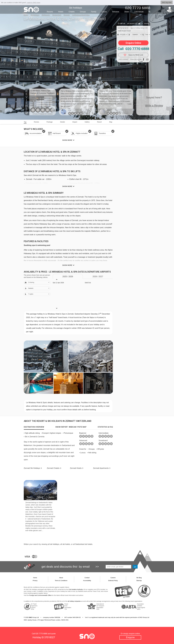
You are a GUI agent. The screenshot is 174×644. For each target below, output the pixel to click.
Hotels (61, 12)
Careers (113, 578)
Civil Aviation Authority (76, 589)
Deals (127, 12)
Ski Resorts (46, 15)
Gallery (87, 122)
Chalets (72, 12)
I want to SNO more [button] (33, 3)
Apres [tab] (51, 497)
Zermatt (67, 15)
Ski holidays (76, 8)
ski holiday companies (74, 601)
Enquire (130, 637)
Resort (99, 122)
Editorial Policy (113, 581)
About (61, 578)
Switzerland (57, 15)
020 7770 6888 (41, 634)
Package (49, 122)
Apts (101, 468)
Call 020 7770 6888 (133, 49)
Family (94, 12)
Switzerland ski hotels (84, 544)
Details (63, 122)
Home (26, 15)
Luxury (104, 12)
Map (111, 122)
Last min (139, 12)
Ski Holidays (35, 15)
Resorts (50, 12)
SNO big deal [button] (167, 2)
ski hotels (66, 544)
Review (37, 122)
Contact (87, 578)
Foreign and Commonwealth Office (40, 595)
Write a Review (154, 105)
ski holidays (55, 544)
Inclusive (116, 12)
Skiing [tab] (40, 497)
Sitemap (139, 581)
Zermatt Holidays (32, 468)
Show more (67, 186)
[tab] (34, 427)
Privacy (35, 581)
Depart (75, 122)
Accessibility (87, 581)
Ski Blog (139, 578)
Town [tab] (29, 497)
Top (25, 122)
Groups (83, 12)
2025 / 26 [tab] (68, 277)
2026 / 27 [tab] (98, 277)
